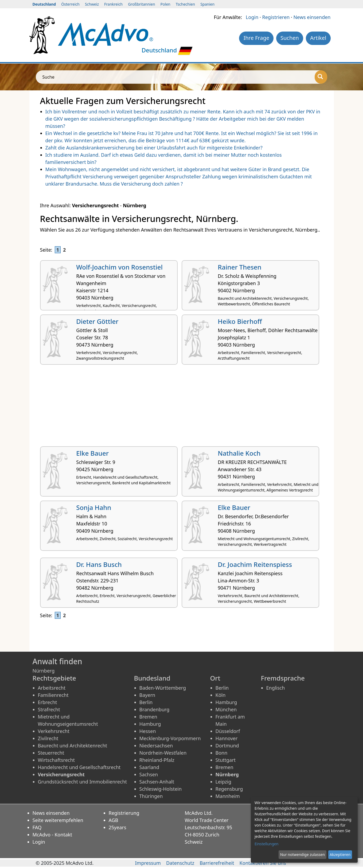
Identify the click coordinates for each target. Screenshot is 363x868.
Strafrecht (49, 709)
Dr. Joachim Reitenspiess (255, 564)
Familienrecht (53, 695)
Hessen (148, 731)
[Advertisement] (182, 408)
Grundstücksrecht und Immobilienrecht (83, 782)
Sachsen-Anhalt (157, 782)
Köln (221, 695)
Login (252, 17)
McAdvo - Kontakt (52, 835)
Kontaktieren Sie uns (263, 863)
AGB (114, 820)
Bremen (148, 717)
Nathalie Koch (239, 453)
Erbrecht (48, 702)
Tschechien (185, 4)
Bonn (222, 753)
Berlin (146, 702)
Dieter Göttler (97, 321)
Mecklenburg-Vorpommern (170, 738)
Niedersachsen (156, 746)
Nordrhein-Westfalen (163, 753)
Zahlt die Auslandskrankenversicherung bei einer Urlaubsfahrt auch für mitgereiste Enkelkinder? (154, 148)
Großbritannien (141, 4)
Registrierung (124, 813)
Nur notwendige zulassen (302, 854)
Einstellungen (266, 844)
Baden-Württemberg (163, 688)
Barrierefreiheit (217, 863)
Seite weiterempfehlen (58, 820)
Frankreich (113, 4)
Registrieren (276, 17)
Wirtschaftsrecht (56, 760)
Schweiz (92, 4)
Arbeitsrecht (52, 688)
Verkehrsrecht (54, 731)
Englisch (276, 688)
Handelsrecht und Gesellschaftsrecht (79, 767)
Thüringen (151, 796)
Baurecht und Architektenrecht (73, 746)
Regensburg (229, 789)
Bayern (147, 695)
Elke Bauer (92, 453)
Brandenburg (155, 709)
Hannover (227, 738)
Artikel (318, 38)
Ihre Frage (256, 38)
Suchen (290, 38)
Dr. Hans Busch (99, 564)
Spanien (207, 4)
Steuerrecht (51, 753)
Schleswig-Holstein (161, 789)
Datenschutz (180, 863)
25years (118, 827)
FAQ (37, 827)
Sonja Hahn (94, 507)
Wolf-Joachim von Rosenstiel (119, 267)
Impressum (148, 863)
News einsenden (312, 17)
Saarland (149, 767)
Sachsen (149, 774)
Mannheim (228, 796)
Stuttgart (226, 760)
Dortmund (227, 746)
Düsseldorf (228, 731)
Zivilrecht (48, 738)
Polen (165, 4)
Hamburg (150, 724)
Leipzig (223, 782)
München (226, 709)
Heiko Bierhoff (240, 321)
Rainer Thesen (239, 267)
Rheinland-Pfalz (157, 760)
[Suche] (321, 77)
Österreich (70, 4)
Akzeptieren (340, 854)
